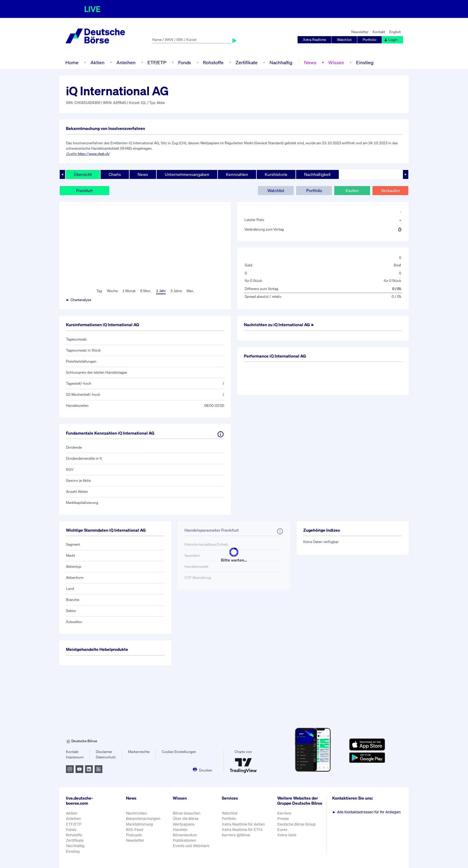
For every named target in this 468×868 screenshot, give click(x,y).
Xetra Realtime (314, 40)
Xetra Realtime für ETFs (242, 830)
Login (391, 40)
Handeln (180, 830)
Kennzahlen (237, 174)
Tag (99, 291)
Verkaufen (391, 190)
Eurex (282, 830)
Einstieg (365, 62)
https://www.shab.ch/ (94, 154)
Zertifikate (247, 62)
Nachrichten (136, 813)
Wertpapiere (184, 824)
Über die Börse (186, 819)
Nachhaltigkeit (317, 174)
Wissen (336, 62)
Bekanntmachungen (143, 819)
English (395, 32)
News (310, 62)
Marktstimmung (140, 824)
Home (72, 62)
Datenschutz (106, 757)
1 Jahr (161, 291)
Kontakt (379, 32)
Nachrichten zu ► (279, 325)
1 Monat (129, 291)
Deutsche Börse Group (297, 824)
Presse (283, 819)
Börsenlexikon (185, 835)
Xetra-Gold (287, 835)
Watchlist (344, 40)
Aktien (97, 62)
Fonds (185, 62)
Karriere (284, 813)
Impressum (75, 757)
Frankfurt (84, 190)
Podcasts (134, 835)
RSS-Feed (135, 830)
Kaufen (352, 190)
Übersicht (83, 174)
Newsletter (360, 32)
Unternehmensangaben (187, 174)
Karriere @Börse (236, 835)
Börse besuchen (187, 813)
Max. (190, 291)
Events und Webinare (191, 846)
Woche (112, 291)
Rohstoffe (213, 62)
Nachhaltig (281, 62)
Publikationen (184, 840)
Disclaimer (104, 752)
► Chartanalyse (78, 300)
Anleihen (126, 62)
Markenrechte (139, 752)
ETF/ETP (157, 62)
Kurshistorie (276, 174)
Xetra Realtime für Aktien (243, 824)
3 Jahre (176, 291)
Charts (115, 174)
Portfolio (370, 40)
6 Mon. (146, 291)
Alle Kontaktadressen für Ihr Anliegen (366, 812)
